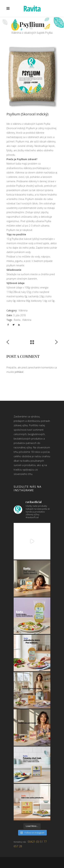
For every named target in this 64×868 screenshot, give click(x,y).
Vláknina (23, 310)
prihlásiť (19, 372)
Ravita (17, 320)
